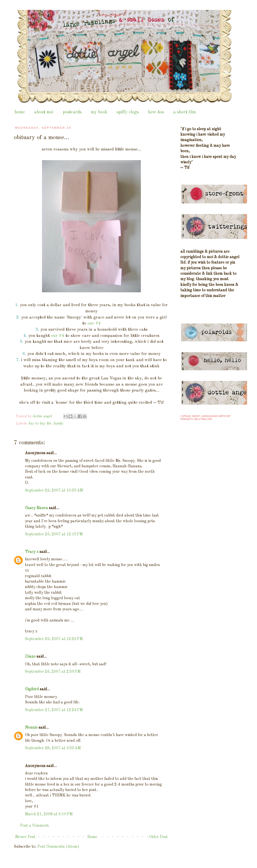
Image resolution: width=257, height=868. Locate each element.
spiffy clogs (128, 112)
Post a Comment (34, 826)
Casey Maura (36, 508)
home (20, 112)
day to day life (40, 423)
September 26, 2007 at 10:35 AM (54, 491)
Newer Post (25, 837)
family (59, 423)
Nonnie (31, 728)
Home (92, 837)
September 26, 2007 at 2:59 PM (53, 672)
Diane (30, 657)
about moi (44, 112)
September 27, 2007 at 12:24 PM (54, 710)
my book (99, 112)
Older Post (158, 837)
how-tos (156, 112)
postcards (72, 112)
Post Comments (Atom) (58, 847)
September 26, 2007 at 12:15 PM (54, 534)
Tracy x (32, 552)
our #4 (94, 323)
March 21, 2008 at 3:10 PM (49, 814)
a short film (184, 112)
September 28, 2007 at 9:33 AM (53, 748)
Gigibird (32, 689)
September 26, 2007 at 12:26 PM (54, 639)
